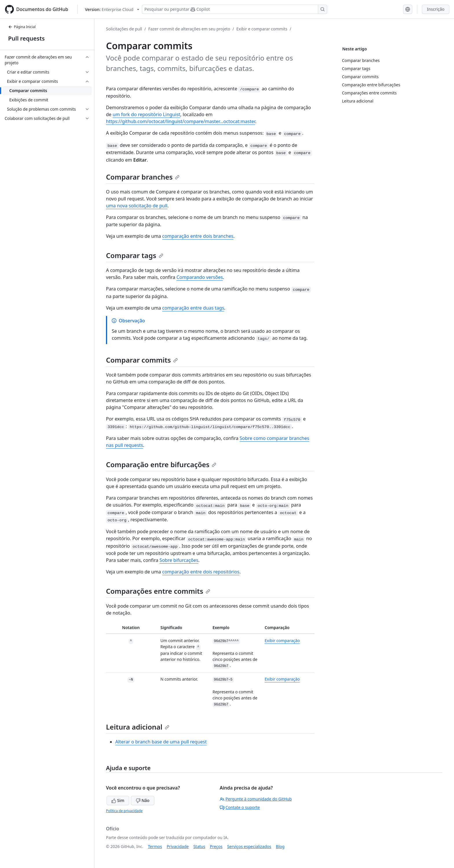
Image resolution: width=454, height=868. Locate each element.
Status (199, 846)
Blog (280, 846)
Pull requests (26, 38)
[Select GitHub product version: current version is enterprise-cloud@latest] (112, 9)
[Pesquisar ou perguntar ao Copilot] (235, 9)
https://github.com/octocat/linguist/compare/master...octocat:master (181, 121)
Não (143, 800)
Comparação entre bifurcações (161, 464)
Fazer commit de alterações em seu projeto (189, 29)
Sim (118, 800)
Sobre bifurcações (179, 560)
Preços (216, 846)
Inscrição (436, 9)
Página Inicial (22, 27)
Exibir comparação (282, 641)
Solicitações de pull (124, 29)
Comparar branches (143, 177)
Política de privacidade (124, 811)
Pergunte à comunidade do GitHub (256, 799)
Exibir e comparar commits (262, 29)
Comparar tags (135, 255)
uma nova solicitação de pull (137, 206)
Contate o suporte (240, 807)
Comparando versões (199, 277)
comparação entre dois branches (198, 236)
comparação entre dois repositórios (201, 572)
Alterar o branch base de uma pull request (161, 742)
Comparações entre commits (158, 591)
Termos (155, 846)
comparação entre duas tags (193, 308)
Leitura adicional (138, 727)
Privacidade (178, 846)
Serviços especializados (249, 846)
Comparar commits (142, 360)
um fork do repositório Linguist (147, 114)
